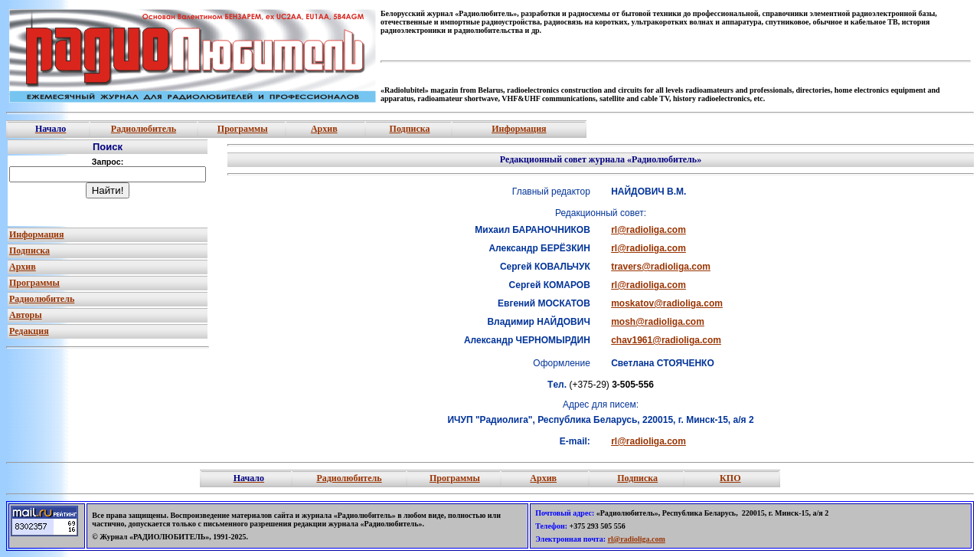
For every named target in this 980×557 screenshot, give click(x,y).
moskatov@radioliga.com (667, 303)
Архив (324, 129)
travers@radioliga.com (661, 267)
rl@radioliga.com (648, 230)
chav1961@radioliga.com (666, 340)
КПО (730, 478)
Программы (243, 129)
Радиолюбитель (144, 129)
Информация (519, 129)
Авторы (26, 315)
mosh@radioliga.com (658, 322)
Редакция (29, 331)
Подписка (410, 129)
